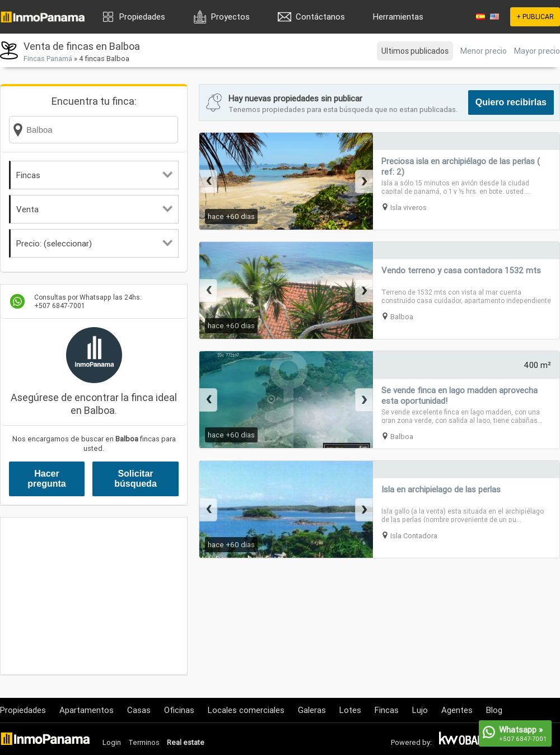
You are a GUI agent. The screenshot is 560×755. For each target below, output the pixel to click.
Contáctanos (320, 17)
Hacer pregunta (46, 479)
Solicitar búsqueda (136, 479)
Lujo (420, 710)
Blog (494, 710)
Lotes (350, 710)
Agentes (457, 710)
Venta (94, 209)
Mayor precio (537, 51)
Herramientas (398, 17)
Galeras (312, 710)
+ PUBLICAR (535, 17)
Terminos (144, 742)
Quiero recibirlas (511, 102)
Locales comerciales (246, 710)
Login (112, 742)
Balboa (402, 317)
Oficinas (179, 710)
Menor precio (484, 51)
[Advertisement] (94, 596)
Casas (139, 710)
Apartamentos (87, 710)
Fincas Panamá (48, 59)
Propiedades (142, 17)
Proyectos (230, 17)
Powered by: (411, 742)
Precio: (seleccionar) (94, 243)
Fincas (94, 175)
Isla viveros (409, 208)
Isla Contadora (414, 536)
